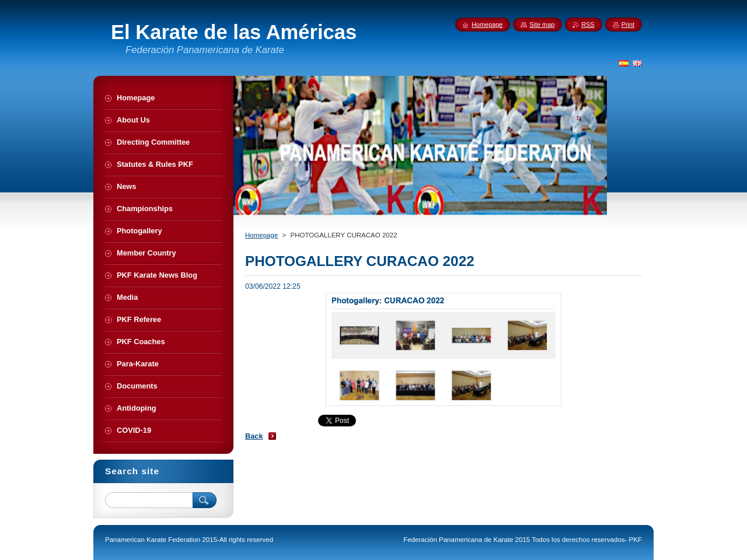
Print (628, 24)
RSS (588, 24)
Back (254, 436)
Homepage (261, 235)
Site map (542, 24)
